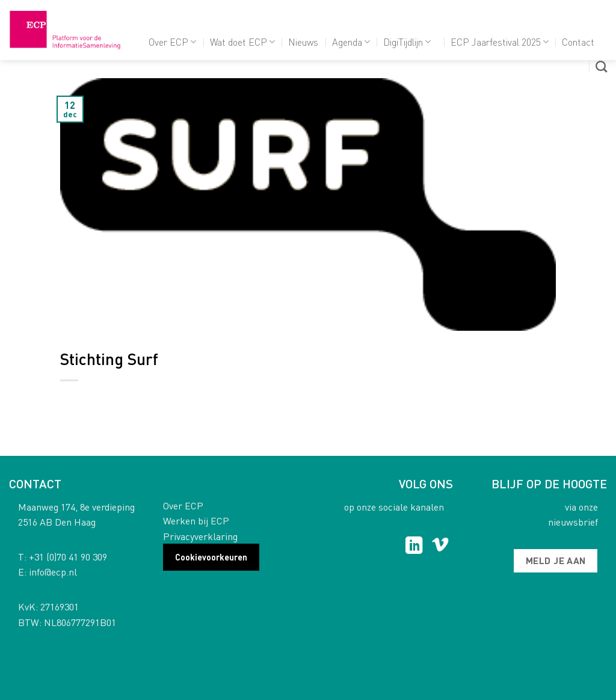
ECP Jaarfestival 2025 (500, 42)
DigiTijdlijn (407, 42)
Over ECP (172, 42)
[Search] (601, 66)
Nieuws (303, 42)
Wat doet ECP (242, 42)
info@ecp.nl (53, 572)
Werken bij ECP (196, 520)
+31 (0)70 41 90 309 (68, 557)
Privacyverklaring (200, 536)
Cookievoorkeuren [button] (211, 557)
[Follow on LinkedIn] (414, 547)
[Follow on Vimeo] (440, 547)
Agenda (351, 42)
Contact (578, 42)
